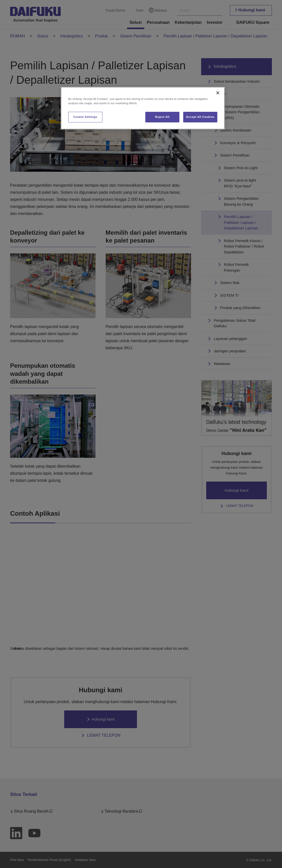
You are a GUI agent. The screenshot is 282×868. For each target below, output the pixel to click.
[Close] (218, 93)
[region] (143, 108)
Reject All (162, 117)
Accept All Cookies (200, 117)
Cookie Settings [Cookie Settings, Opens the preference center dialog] (85, 117)
